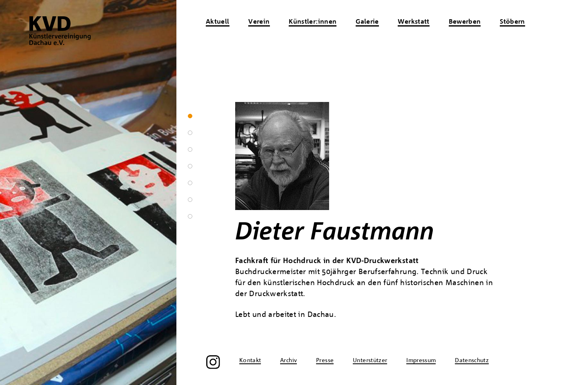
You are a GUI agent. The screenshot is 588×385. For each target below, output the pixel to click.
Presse (325, 361)
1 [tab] (190, 116)
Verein (259, 22)
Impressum (421, 361)
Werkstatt (413, 22)
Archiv (288, 361)
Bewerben (465, 22)
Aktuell (218, 22)
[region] (88, 192)
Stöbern (512, 22)
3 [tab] (190, 149)
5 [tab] (190, 183)
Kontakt (250, 361)
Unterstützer (370, 361)
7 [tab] (190, 216)
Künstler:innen (313, 22)
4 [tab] (190, 166)
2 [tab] (190, 133)
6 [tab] (190, 200)
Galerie (367, 22)
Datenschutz (472, 361)
